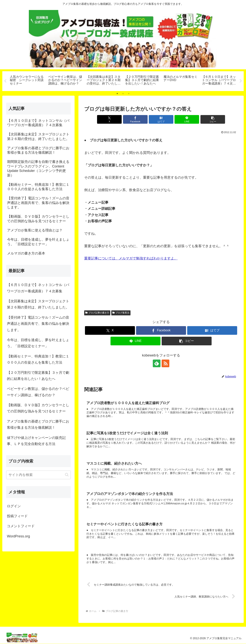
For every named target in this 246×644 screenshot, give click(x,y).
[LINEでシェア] (187, 119)
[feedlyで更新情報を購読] (157, 363)
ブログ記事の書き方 (97, 313)
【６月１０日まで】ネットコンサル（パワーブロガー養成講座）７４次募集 (38, 288)
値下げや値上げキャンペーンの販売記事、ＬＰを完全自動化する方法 (36, 441)
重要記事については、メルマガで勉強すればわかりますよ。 (131, 258)
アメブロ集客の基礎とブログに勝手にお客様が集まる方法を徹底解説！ (38, 424)
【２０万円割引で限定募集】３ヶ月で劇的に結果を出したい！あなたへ (38, 376)
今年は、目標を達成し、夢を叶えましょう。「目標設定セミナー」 (38, 343)
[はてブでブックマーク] (161, 119)
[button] (213, 119)
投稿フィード (17, 516)
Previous (5, 81)
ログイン (14, 506)
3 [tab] (129, 94)
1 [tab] (117, 94)
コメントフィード (21, 526)
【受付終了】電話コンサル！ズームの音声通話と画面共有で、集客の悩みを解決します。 (38, 324)
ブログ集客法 (121, 313)
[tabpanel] (27, 80)
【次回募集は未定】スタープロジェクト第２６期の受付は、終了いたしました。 (38, 304)
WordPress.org (18, 536)
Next (241, 81)
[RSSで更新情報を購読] (165, 363)
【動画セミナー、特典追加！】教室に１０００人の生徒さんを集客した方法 (38, 359)
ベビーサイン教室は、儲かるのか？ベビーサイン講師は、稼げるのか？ (38, 392)
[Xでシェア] (109, 119)
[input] (38, 475)
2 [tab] (123, 94)
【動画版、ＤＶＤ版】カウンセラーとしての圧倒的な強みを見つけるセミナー (38, 408)
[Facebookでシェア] (135, 119)
